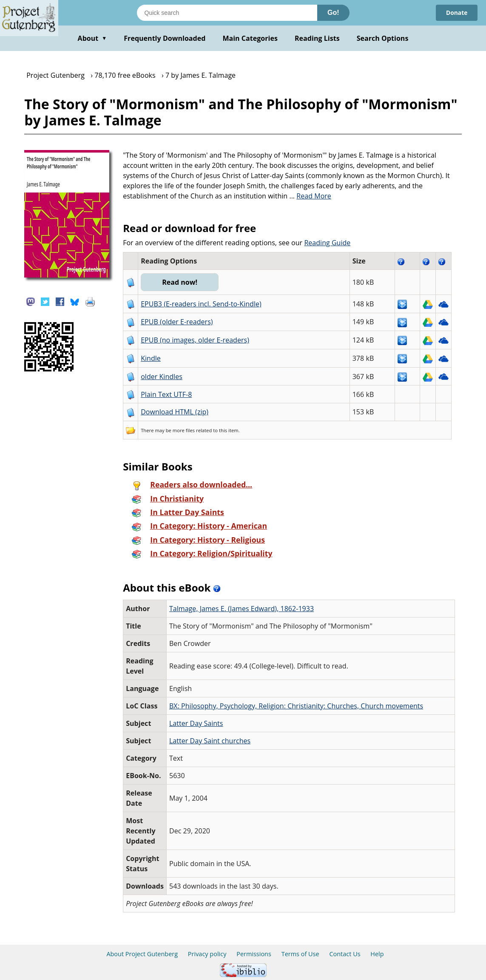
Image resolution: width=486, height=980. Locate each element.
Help (377, 954)
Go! (333, 13)
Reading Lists (317, 38)
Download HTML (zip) (175, 412)
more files (184, 430)
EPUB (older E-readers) (177, 322)
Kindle (151, 358)
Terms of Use (300, 954)
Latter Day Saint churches (210, 741)
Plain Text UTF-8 (166, 394)
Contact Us (345, 954)
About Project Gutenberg (142, 954)
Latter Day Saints (196, 723)
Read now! (180, 282)
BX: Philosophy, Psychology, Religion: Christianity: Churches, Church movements (296, 706)
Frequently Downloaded (165, 38)
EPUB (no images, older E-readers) (195, 340)
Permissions (254, 954)
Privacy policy (207, 954)
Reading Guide (327, 243)
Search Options (383, 38)
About (92, 38)
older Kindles (162, 377)
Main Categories (250, 38)
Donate (456, 13)
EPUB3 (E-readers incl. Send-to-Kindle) (201, 304)
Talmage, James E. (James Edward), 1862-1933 (242, 609)
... (310, 196)
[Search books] (227, 13)
